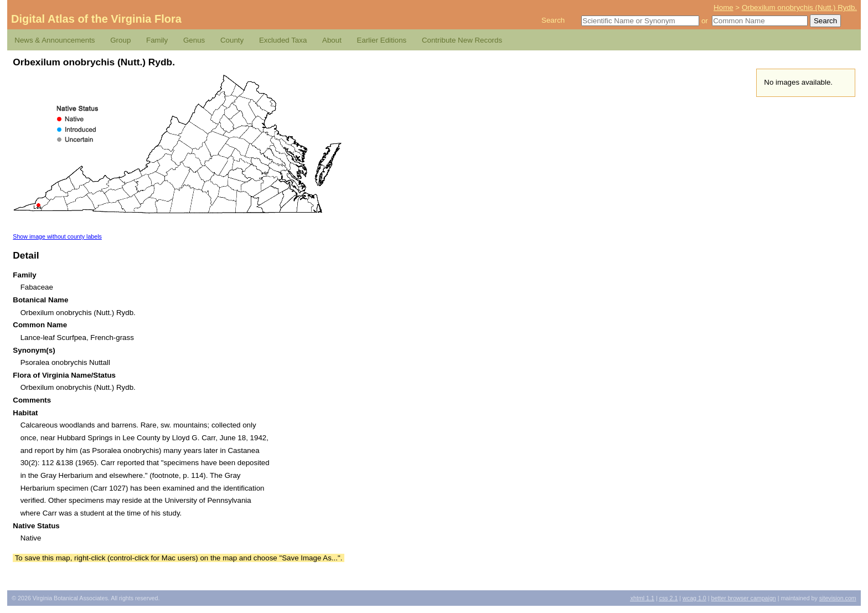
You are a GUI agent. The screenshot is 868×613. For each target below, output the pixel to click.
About (332, 40)
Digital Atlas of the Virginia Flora (96, 19)
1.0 (694, 598)
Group (120, 40)
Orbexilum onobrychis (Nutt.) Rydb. (799, 7)
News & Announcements (55, 40)
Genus (194, 40)
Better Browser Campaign (743, 598)
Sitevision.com (838, 598)
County (232, 40)
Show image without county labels (57, 236)
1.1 (642, 598)
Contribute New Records (462, 40)
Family (157, 40)
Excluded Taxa (283, 40)
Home (724, 7)
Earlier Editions (382, 40)
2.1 (669, 598)
